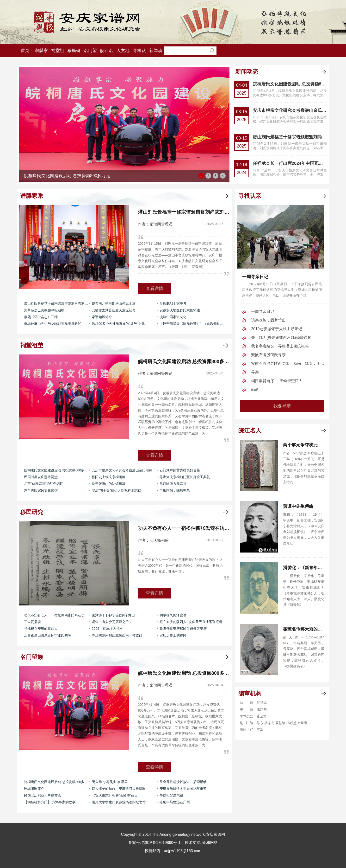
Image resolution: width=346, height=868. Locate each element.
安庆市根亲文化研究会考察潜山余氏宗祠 (290, 110)
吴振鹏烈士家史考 (173, 303)
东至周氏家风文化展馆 (41, 490)
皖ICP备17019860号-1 (161, 843)
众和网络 (210, 843)
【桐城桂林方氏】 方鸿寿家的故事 (50, 802)
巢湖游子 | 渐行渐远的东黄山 (113, 615)
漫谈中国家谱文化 (173, 317)
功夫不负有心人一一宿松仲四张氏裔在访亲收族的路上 (57, 615)
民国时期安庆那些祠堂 (41, 477)
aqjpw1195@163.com (182, 851)
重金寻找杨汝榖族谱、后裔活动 (183, 782)
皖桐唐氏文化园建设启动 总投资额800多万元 (290, 84)
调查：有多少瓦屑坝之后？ (112, 622)
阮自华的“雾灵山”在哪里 (110, 782)
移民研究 (32, 512)
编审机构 (250, 693)
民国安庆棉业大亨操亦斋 (43, 795)
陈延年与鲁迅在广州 (175, 802)
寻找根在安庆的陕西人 (41, 629)
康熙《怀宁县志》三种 (41, 317)
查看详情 (154, 289)
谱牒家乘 (32, 196)
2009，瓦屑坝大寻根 (107, 629)
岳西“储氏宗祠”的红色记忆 (44, 484)
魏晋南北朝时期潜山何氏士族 (114, 303)
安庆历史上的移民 (173, 635)
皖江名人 (250, 430)
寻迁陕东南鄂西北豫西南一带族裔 (117, 635)
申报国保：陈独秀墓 (175, 490)
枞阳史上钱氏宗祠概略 (109, 477)
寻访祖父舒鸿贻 (171, 795)
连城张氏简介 (34, 789)
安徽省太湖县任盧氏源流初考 (114, 310)
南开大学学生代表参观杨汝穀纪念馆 (119, 802)
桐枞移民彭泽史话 (173, 615)
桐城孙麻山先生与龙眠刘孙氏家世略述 (53, 324)
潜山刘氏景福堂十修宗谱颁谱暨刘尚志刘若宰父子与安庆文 (290, 137)
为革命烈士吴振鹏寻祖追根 (44, 310)
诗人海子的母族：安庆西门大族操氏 (119, 789)
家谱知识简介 (102, 317)
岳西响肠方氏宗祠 (173, 484)
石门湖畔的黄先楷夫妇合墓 (180, 470)
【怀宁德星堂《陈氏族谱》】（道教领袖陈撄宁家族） (192, 324)
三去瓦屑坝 (32, 622)
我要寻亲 (282, 406)
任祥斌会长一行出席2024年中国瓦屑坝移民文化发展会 (290, 163)
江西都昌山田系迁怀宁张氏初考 (48, 635)
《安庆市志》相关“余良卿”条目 (115, 795)
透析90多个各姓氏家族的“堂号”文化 (118, 324)
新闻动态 (247, 72)
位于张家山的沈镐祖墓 (109, 484)
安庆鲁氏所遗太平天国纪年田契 (183, 789)
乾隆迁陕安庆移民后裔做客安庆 (183, 629)
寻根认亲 (250, 196)
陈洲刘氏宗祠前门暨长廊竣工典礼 (185, 477)
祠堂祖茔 (32, 345)
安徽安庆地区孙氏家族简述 (180, 310)
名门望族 (32, 657)
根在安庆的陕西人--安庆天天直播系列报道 (191, 622)
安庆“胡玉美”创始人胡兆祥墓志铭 (116, 490)
